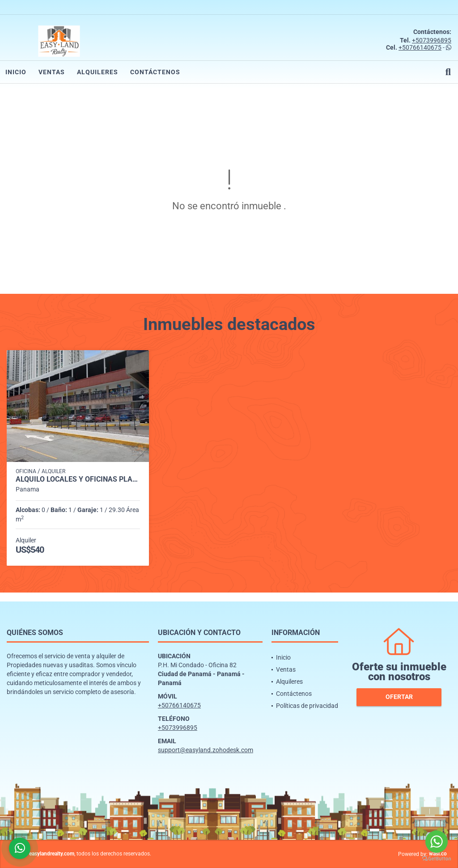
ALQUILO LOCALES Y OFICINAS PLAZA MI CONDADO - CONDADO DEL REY (78, 479)
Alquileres (98, 72)
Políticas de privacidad (307, 706)
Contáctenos (155, 72)
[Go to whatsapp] (437, 842)
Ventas (52, 72)
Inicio (16, 72)
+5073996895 (432, 40)
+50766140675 (420, 47)
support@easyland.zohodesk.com (206, 750)
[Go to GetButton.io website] (437, 859)
